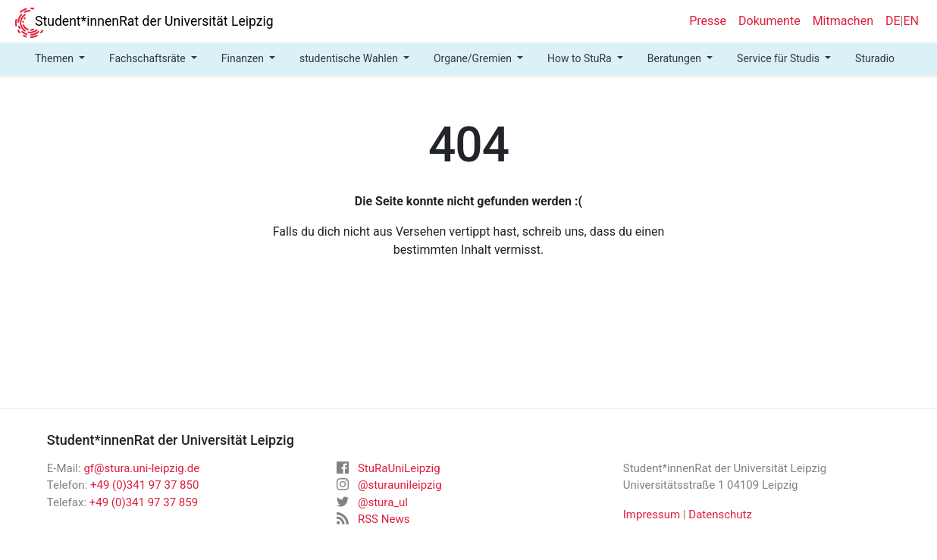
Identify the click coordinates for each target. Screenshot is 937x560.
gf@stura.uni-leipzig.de (141, 468)
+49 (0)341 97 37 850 (144, 485)
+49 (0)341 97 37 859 (144, 502)
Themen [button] (55, 58)
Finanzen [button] (244, 58)
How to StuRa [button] (581, 58)
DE (893, 21)
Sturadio (875, 58)
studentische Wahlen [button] (350, 58)
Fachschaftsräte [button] (149, 58)
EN (911, 21)
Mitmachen (843, 21)
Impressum (652, 515)
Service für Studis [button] (779, 58)
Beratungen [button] (676, 58)
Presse (708, 21)
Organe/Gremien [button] (474, 58)
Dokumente (769, 21)
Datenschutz (720, 515)
